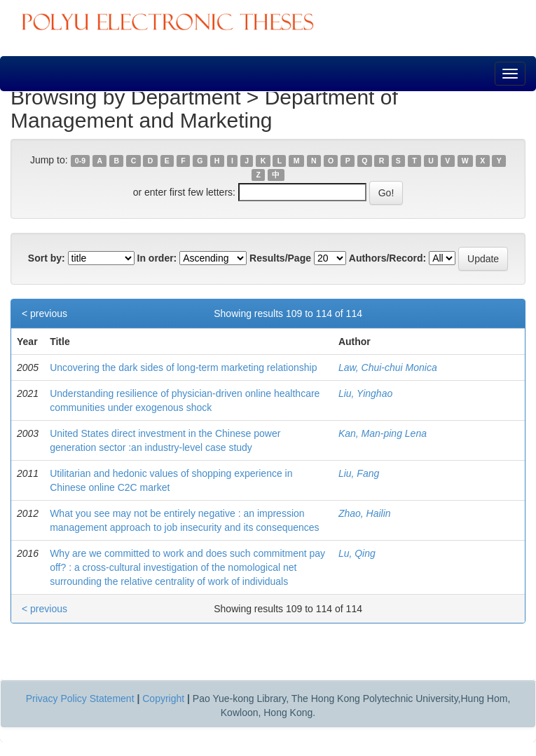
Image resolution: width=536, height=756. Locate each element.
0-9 (80, 161)
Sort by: (47, 258)
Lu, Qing (357, 553)
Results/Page (280, 258)
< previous (44, 313)
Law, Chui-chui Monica (388, 367)
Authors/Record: (387, 258)
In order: (157, 258)
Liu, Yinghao (365, 393)
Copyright (163, 698)
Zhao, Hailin (365, 513)
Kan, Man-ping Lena (383, 433)
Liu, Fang (359, 473)
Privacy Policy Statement (80, 698)
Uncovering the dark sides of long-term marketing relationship (183, 367)
